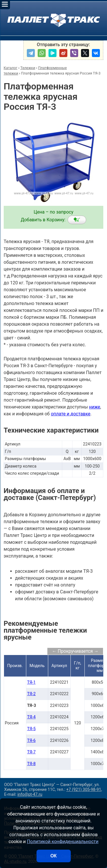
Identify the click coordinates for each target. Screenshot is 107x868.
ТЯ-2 (31, 694)
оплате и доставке (71, 414)
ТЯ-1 (31, 682)
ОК (53, 856)
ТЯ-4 (31, 717)
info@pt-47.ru (30, 794)
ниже (95, 407)
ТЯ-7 (31, 752)
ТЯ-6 (31, 741)
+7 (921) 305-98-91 (84, 790)
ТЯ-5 (31, 729)
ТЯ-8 (31, 764)
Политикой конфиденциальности (63, 841)
